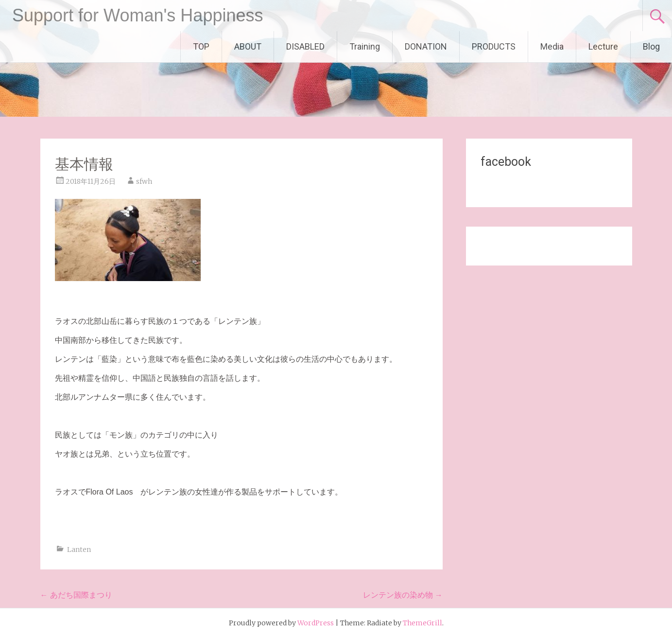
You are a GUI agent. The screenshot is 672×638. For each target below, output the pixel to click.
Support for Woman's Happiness (138, 15)
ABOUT (248, 46)
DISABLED (305, 46)
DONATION (426, 46)
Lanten (79, 549)
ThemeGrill (422, 623)
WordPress (316, 623)
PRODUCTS (494, 46)
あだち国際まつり (76, 595)
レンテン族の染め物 (403, 595)
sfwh (144, 181)
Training (365, 46)
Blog (651, 46)
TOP (201, 46)
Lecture (603, 46)
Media (552, 46)
